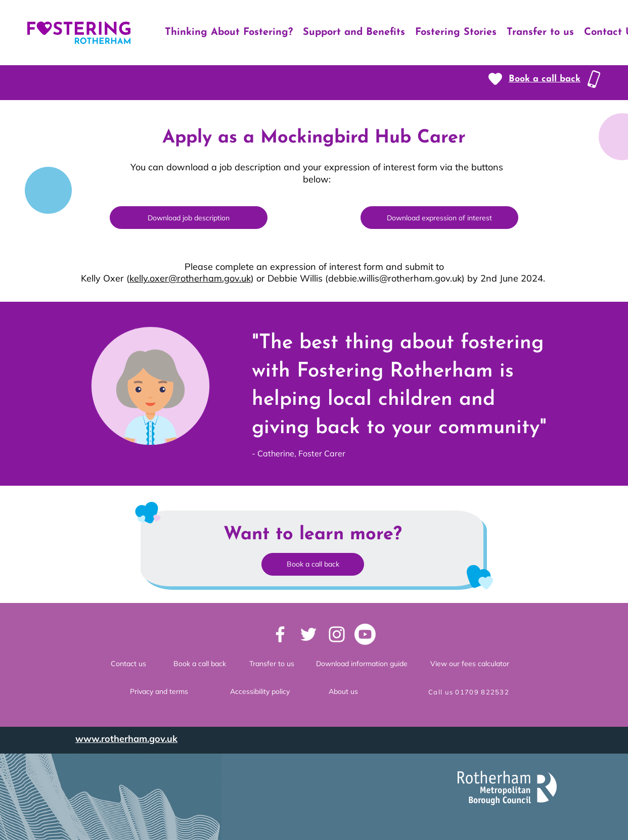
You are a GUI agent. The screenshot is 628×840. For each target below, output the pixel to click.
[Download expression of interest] (439, 218)
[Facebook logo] (280, 634)
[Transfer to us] (272, 664)
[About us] (343, 692)
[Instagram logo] (337, 634)
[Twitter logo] (308, 634)
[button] (545, 79)
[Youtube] (365, 634)
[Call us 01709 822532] (470, 692)
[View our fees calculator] (470, 664)
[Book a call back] (200, 664)
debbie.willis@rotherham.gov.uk (395, 278)
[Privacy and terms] (159, 692)
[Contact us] (128, 664)
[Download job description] (189, 218)
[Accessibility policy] (260, 692)
